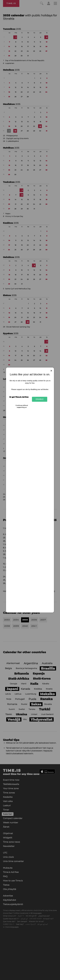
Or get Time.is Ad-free (19, 397)
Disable (40, 399)
